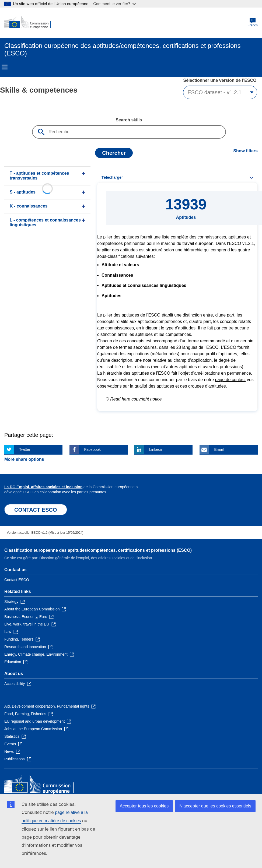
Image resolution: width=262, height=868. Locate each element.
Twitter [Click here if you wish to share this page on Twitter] (25, 449)
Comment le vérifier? (114, 4)
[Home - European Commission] (30, 23)
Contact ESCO (17, 580)
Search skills (129, 120)
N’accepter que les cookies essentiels (215, 806)
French (253, 22)
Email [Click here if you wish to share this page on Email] (219, 449)
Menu (5, 67)
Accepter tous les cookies (144, 806)
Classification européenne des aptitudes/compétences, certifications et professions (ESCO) (98, 550)
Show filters (245, 151)
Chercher (114, 153)
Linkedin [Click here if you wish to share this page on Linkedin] (156, 449)
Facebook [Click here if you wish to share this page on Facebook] (92, 449)
